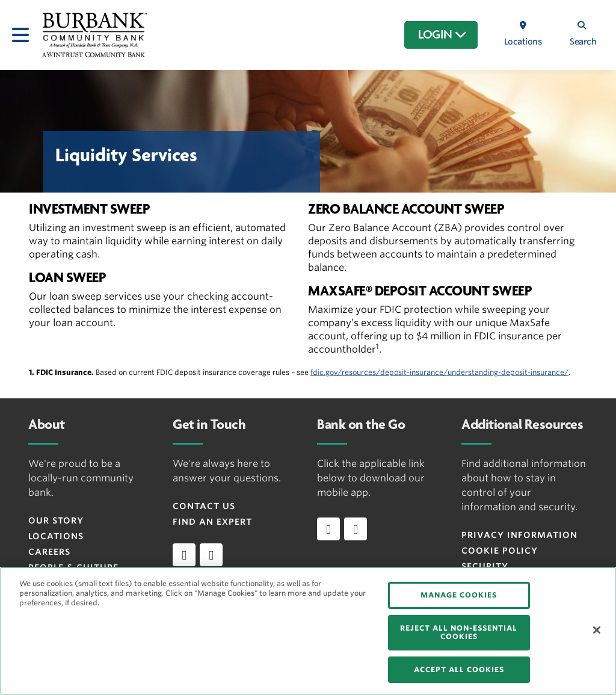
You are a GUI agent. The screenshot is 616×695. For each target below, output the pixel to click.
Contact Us (204, 506)
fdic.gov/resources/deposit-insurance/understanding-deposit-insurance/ (439, 372)
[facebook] (184, 555)
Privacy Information (519, 535)
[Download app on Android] (356, 529)
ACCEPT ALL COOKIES (459, 669)
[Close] (597, 630)
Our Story (56, 520)
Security (485, 566)
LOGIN (442, 35)
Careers (49, 552)
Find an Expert (212, 522)
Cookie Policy (500, 551)
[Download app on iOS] (328, 529)
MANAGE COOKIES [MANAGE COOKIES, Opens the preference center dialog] (459, 595)
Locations (56, 536)
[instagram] (211, 555)
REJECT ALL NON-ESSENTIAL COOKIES (459, 632)
